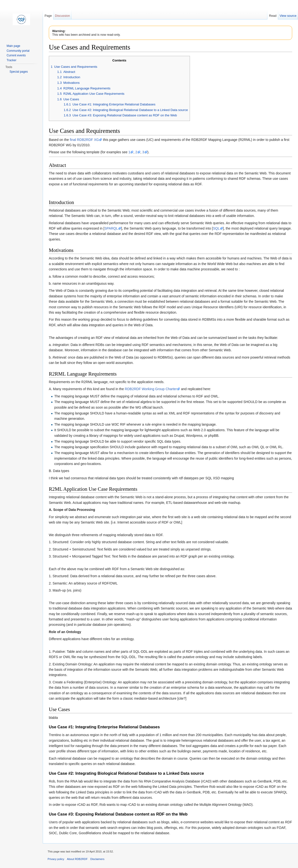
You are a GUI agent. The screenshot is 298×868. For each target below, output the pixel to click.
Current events (16, 55)
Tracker (11, 60)
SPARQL (111, 228)
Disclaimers (97, 859)
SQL (216, 228)
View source (288, 16)
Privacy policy (56, 859)
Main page (13, 46)
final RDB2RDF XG (84, 140)
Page (48, 16)
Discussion (62, 16)
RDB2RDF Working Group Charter (151, 389)
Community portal (18, 51)
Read (273, 16)
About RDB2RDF (77, 859)
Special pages (19, 72)
